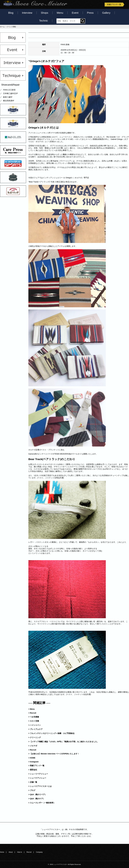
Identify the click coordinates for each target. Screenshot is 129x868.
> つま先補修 (34, 717)
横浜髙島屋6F (9, 101)
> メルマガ (33, 746)
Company (39, 852)
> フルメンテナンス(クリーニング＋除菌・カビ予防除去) (51, 733)
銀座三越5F (8, 97)
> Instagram (33, 762)
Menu (60, 13)
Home (2, 852)
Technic (43, 21)
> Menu (32, 709)
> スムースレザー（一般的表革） (42, 803)
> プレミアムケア (35, 729)
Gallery (106, 13)
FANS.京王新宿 (9, 90)
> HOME (32, 758)
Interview (27, 13)
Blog (11, 13)
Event (75, 13)
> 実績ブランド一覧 (36, 766)
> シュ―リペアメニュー (38, 774)
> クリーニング (35, 737)
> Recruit (32, 713)
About (11, 852)
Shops (45, 13)
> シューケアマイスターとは (40, 786)
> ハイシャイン (35, 725)
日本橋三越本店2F (10, 93)
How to (20, 852)
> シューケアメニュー (37, 778)
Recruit (29, 852)
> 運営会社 (33, 770)
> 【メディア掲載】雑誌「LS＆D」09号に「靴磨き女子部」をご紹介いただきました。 (64, 742)
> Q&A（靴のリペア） (37, 794)
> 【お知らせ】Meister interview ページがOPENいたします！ (54, 754)
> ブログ (32, 790)
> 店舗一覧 (33, 782)
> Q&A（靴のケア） (37, 799)
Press (90, 13)
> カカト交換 (34, 721)
